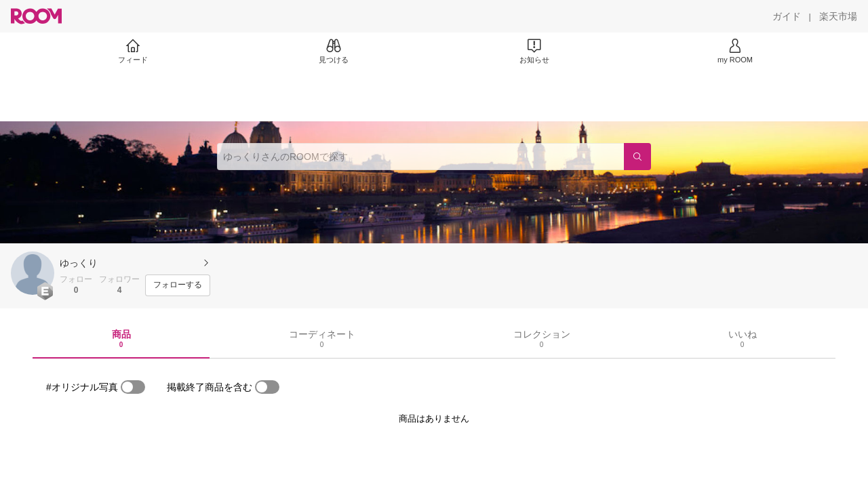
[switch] (133, 387)
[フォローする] (178, 285)
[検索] (637, 157)
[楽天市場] (838, 16)
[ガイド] (787, 16)
